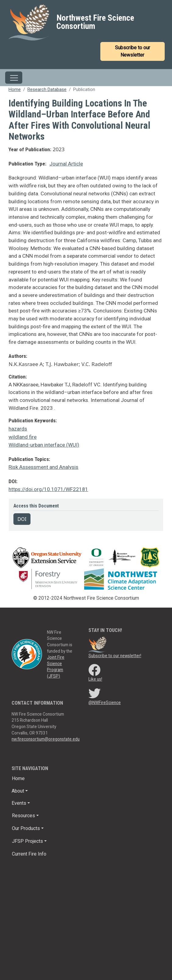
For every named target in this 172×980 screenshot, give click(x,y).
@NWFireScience (105, 703)
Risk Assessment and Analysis (43, 467)
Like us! (95, 679)
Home (15, 89)
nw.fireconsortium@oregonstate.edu (46, 739)
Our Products (26, 828)
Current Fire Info (29, 854)
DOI (22, 519)
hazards (18, 429)
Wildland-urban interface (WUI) (44, 445)
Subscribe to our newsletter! (115, 656)
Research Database (47, 89)
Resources (23, 816)
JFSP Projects (27, 841)
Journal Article (66, 164)
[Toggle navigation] (14, 78)
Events (19, 803)
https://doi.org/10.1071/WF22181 (48, 489)
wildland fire (23, 437)
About (18, 791)
